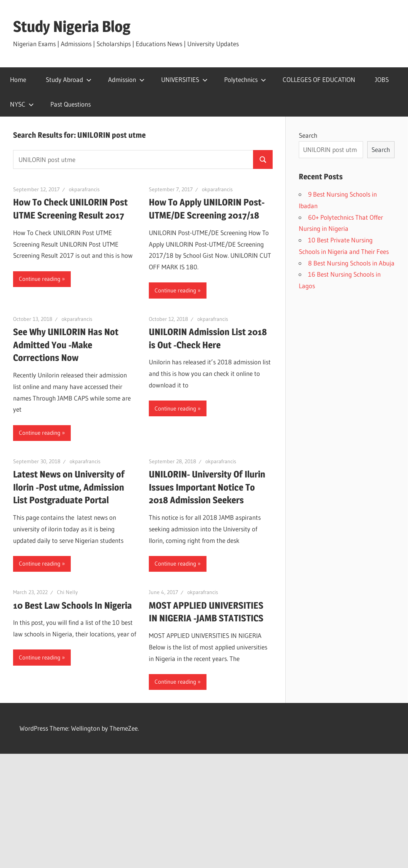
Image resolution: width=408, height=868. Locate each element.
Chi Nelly (67, 592)
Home (18, 79)
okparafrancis (84, 189)
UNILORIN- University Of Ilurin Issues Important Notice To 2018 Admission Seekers (207, 487)
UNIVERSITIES (184, 79)
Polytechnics (245, 79)
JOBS (382, 79)
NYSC (22, 104)
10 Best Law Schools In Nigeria (72, 605)
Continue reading (40, 279)
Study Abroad (69, 79)
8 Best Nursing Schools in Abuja (351, 263)
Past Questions (71, 104)
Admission (126, 79)
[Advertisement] (204, 811)
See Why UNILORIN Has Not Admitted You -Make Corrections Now (66, 345)
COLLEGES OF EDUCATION (319, 79)
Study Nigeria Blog (72, 26)
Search (308, 135)
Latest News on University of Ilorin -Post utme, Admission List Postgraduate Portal (69, 487)
